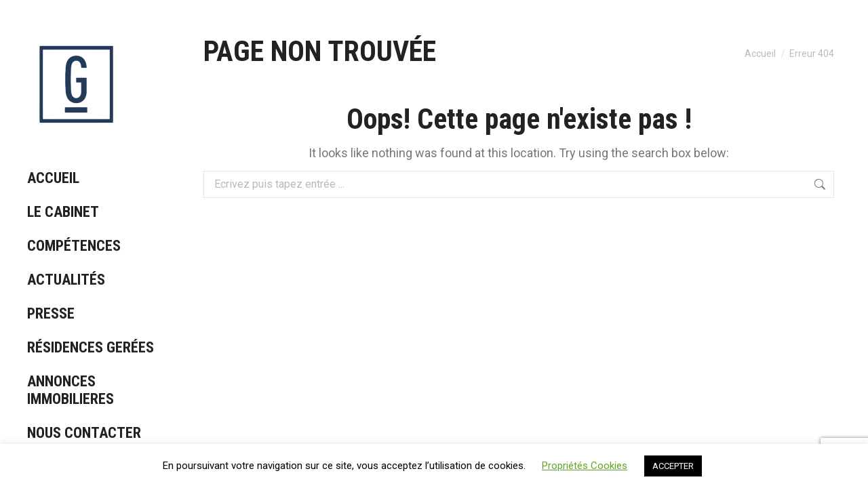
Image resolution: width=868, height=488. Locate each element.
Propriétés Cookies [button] (585, 466)
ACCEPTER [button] (673, 466)
